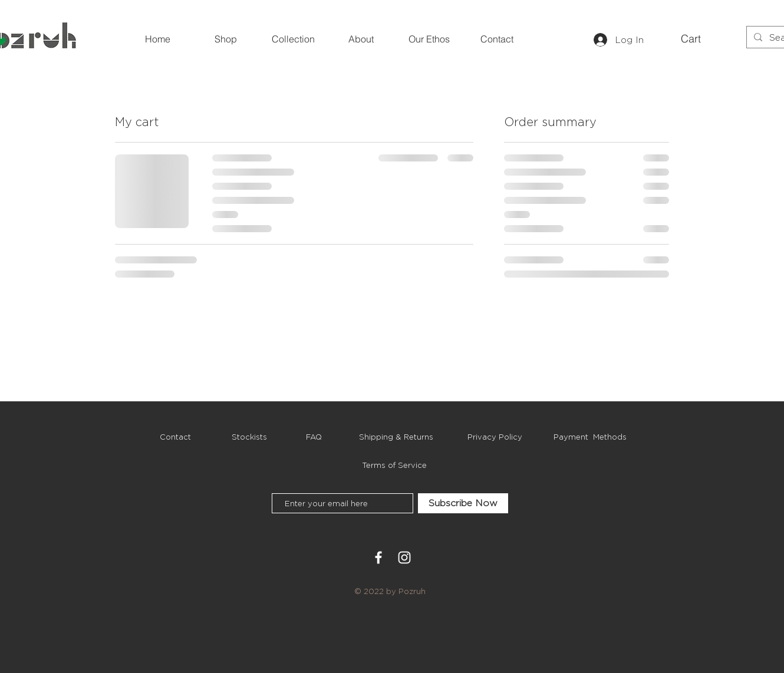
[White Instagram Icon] (404, 557)
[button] (700, 39)
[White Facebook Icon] (378, 557)
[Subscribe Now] (463, 503)
